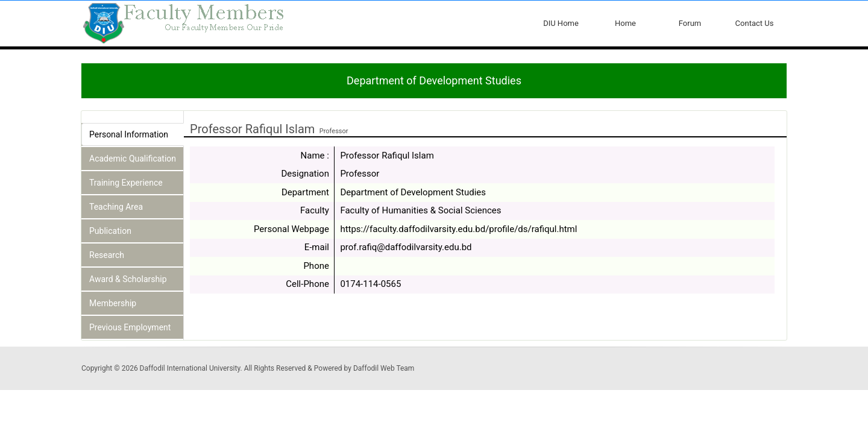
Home (625, 23)
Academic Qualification (133, 159)
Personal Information (129, 134)
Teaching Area (116, 207)
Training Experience (126, 183)
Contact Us (755, 23)
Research (107, 255)
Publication (110, 231)
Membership (113, 303)
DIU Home (561, 23)
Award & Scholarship (128, 279)
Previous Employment (130, 327)
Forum (690, 23)
